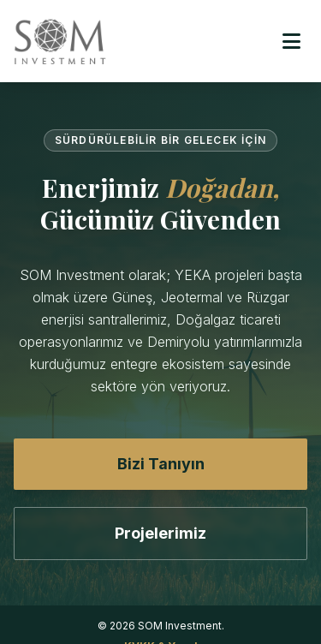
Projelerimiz (160, 533)
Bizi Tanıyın (161, 464)
